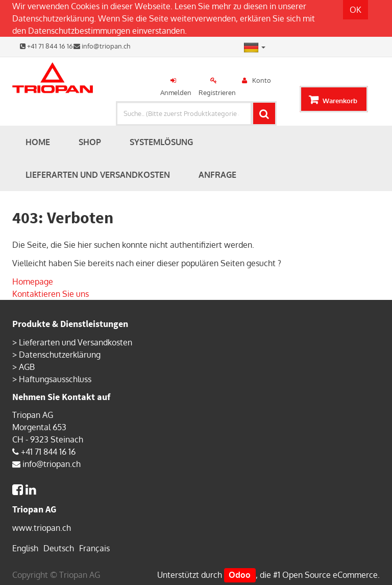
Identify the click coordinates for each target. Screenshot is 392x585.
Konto (262, 80)
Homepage (33, 282)
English (25, 548)
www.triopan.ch (42, 528)
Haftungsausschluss (55, 379)
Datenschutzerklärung (53, 18)
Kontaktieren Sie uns (51, 294)
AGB (27, 367)
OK (356, 10)
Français (94, 548)
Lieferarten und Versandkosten (76, 342)
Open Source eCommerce (330, 575)
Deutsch (59, 548)
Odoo (240, 575)
